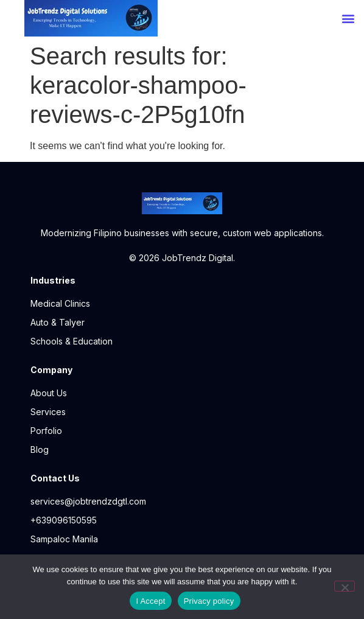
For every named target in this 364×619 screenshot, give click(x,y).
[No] (345, 586)
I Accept (150, 601)
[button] (348, 19)
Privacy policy (209, 601)
